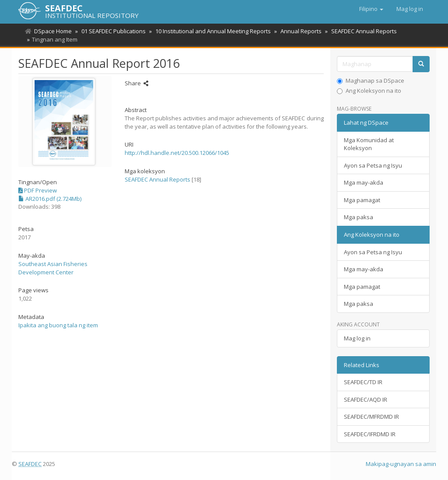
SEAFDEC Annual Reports (359, 31)
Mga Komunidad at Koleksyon (369, 144)
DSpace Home (53, 31)
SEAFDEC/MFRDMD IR (371, 417)
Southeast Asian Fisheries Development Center (53, 268)
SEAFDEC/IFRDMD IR (370, 434)
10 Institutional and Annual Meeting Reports (210, 31)
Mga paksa (359, 217)
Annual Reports (297, 31)
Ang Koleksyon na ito (369, 91)
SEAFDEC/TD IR (363, 382)
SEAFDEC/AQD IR (366, 399)
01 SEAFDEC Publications (112, 31)
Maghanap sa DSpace (371, 81)
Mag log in (357, 338)
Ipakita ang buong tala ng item (58, 325)
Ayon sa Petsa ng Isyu (373, 165)
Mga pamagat (362, 200)
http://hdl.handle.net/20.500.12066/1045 (177, 153)
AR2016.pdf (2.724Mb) (50, 199)
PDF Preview (38, 190)
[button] (371, 9)
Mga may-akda (364, 182)
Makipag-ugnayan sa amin (401, 464)
